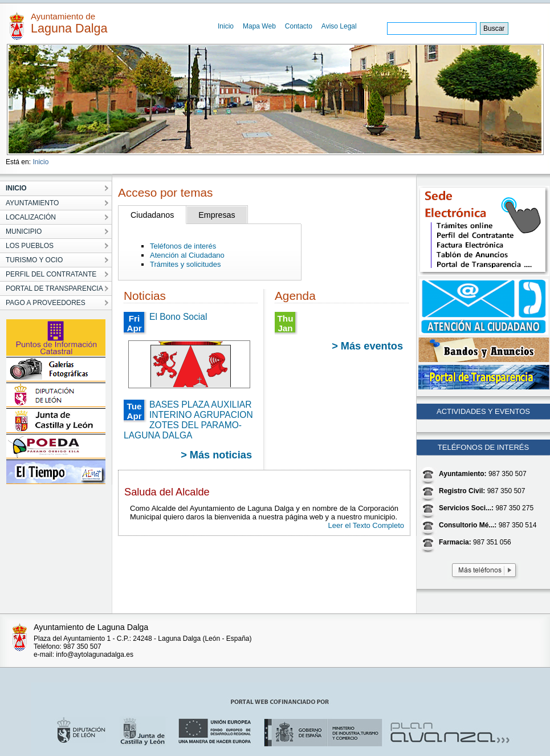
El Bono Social (178, 317)
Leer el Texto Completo (366, 525)
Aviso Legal (339, 26)
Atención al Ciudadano (187, 255)
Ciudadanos (152, 215)
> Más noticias (216, 455)
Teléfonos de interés (183, 246)
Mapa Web (259, 26)
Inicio (226, 26)
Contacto (299, 26)
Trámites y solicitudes (186, 264)
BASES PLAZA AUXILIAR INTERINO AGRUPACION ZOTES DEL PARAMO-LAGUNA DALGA (188, 420)
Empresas (217, 215)
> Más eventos (367, 346)
